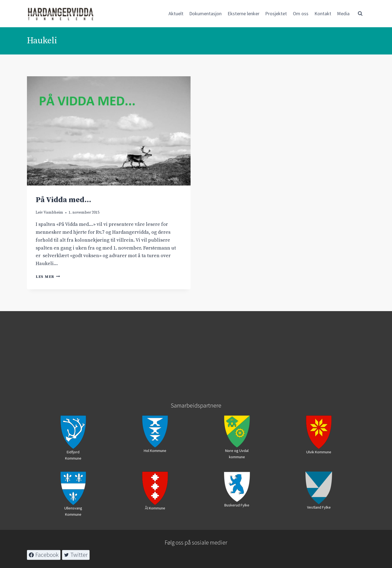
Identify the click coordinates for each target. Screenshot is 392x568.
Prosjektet (276, 13)
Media (343, 13)
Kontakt (323, 13)
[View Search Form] (360, 14)
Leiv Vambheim (49, 212)
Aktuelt (176, 13)
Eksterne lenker (244, 13)
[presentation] (109, 131)
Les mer (48, 277)
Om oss (301, 13)
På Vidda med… (63, 200)
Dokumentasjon (205, 13)
